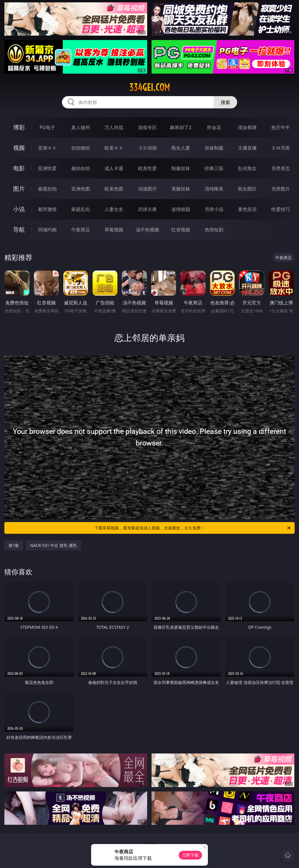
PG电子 (47, 127)
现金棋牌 (247, 127)
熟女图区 (247, 189)
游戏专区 (147, 127)
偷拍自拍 (81, 168)
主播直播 (247, 148)
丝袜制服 (214, 148)
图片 (19, 189)
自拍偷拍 (81, 148)
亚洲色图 (81, 189)
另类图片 (281, 189)
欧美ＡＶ (114, 148)
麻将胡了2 (181, 127)
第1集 (14, 545)
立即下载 (190, 855)
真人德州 (81, 127)
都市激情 (47, 209)
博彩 (19, 127)
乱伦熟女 (247, 168)
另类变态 (281, 168)
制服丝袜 (181, 168)
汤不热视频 (147, 230)
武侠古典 (147, 209)
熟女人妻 (181, 148)
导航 (19, 229)
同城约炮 (47, 230)
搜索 (225, 102)
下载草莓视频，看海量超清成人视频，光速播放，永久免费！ (193, 528)
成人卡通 (114, 168)
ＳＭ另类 (281, 148)
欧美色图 (114, 189)
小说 (19, 209)
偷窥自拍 (47, 189)
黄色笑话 (247, 209)
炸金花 (214, 127)
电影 (19, 168)
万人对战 (114, 127)
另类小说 (214, 209)
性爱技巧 (281, 209)
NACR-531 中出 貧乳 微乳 (53, 545)
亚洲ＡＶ (47, 148)
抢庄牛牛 (281, 127)
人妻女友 (114, 209)
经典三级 (214, 168)
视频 (19, 148)
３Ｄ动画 (147, 148)
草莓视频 (114, 230)
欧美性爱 (147, 168)
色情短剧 (214, 230)
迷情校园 (181, 209)
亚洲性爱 (47, 168)
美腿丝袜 (181, 189)
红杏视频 (181, 230)
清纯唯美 (214, 189)
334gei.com (149, 87)
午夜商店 (81, 230)
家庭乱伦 (81, 209)
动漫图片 (147, 189)
